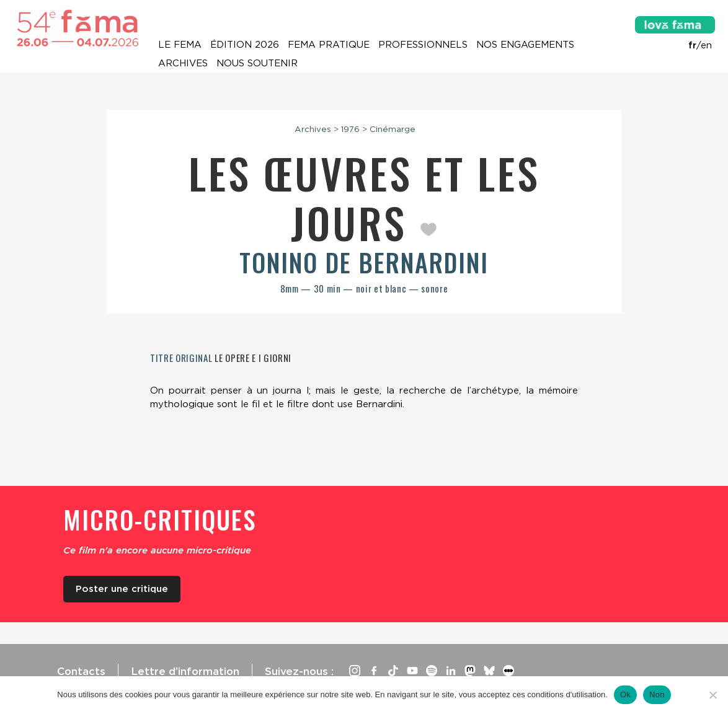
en (706, 45)
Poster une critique (122, 589)
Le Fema (180, 45)
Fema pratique (329, 45)
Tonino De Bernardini (364, 262)
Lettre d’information (185, 671)
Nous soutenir (257, 63)
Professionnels (423, 45)
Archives (183, 63)
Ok (625, 694)
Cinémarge (393, 129)
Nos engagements (525, 45)
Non (657, 694)
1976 (350, 129)
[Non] (712, 695)
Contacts (81, 671)
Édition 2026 (245, 45)
